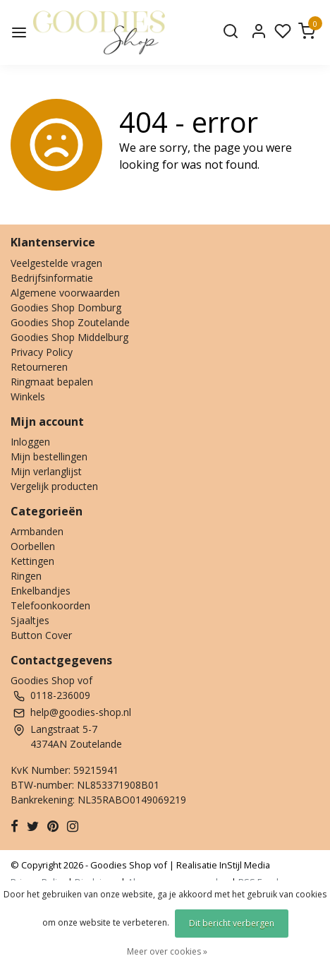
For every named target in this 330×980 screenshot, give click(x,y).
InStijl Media (244, 865)
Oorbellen (33, 546)
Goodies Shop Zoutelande (70, 322)
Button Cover (41, 635)
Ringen (26, 576)
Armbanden (37, 531)
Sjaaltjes (30, 620)
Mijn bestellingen (49, 456)
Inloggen (30, 442)
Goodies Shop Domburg (66, 307)
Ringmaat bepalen (52, 382)
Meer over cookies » (167, 951)
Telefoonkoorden (50, 605)
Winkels (28, 396)
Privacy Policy (42, 352)
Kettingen (32, 561)
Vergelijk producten (54, 486)
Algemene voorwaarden (65, 293)
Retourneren (39, 367)
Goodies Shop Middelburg (69, 337)
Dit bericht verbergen (232, 923)
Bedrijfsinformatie (52, 278)
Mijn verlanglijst (46, 471)
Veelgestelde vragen (56, 263)
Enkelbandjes (41, 591)
